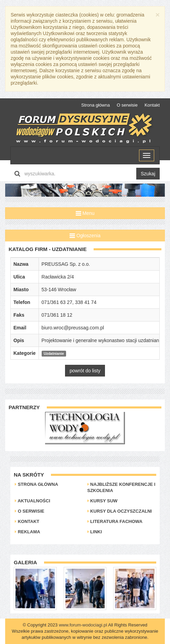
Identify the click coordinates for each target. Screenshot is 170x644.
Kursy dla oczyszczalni (120, 511)
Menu (85, 213)
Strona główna (95, 105)
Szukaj (148, 174)
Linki (95, 532)
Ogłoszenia (85, 236)
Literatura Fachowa (115, 521)
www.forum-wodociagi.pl (83, 625)
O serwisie (127, 105)
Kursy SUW (103, 501)
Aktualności (33, 501)
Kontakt (152, 105)
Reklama (28, 532)
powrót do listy (85, 371)
